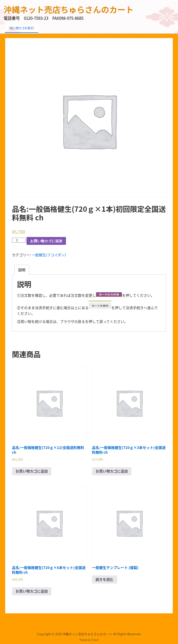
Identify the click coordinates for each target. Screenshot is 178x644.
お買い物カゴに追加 (46, 241)
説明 (22, 270)
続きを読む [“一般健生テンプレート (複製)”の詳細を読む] (105, 579)
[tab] (22, 270)
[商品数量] (19, 240)
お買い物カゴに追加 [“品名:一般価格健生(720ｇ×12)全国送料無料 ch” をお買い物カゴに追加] (32, 471)
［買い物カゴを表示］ (22, 28)
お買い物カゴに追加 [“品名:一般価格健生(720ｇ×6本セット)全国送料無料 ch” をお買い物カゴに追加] (32, 591)
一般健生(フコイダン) (49, 255)
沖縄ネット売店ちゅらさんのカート (69, 10)
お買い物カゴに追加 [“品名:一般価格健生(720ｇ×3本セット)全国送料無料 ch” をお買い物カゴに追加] (112, 471)
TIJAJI (95, 640)
